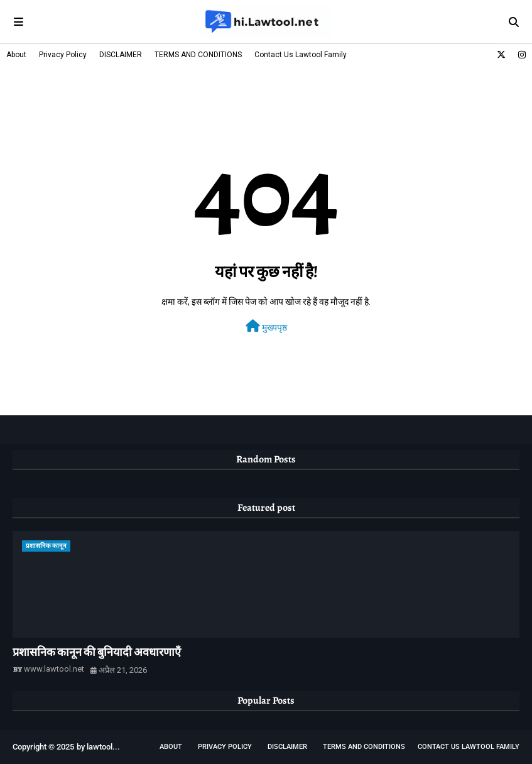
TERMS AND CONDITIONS (198, 55)
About (16, 55)
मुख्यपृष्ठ (266, 326)
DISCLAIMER (121, 55)
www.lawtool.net (54, 669)
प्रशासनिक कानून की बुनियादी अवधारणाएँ (97, 652)
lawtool (100, 747)
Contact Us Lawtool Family (301, 55)
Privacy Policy (63, 55)
